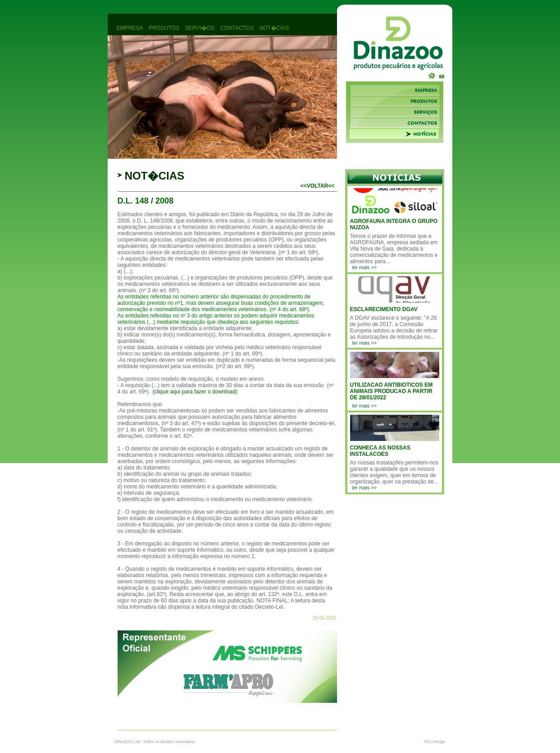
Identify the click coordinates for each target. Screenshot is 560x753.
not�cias (274, 28)
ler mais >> (365, 267)
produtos (164, 28)
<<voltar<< (318, 186)
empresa (130, 28)
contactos (237, 28)
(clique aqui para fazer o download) (195, 392)
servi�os (200, 28)
